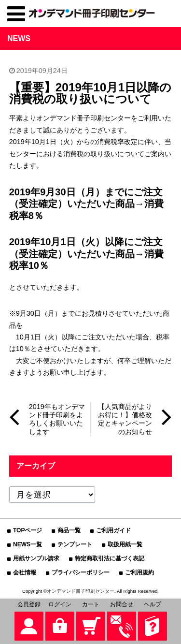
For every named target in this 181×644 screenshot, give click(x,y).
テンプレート (75, 544)
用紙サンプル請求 (36, 558)
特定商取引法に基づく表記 (110, 558)
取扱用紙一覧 (125, 544)
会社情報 (25, 572)
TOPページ (28, 530)
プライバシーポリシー (81, 572)
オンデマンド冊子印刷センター (81, 591)
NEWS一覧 (28, 544)
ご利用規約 (139, 572)
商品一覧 (69, 530)
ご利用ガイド (113, 530)
